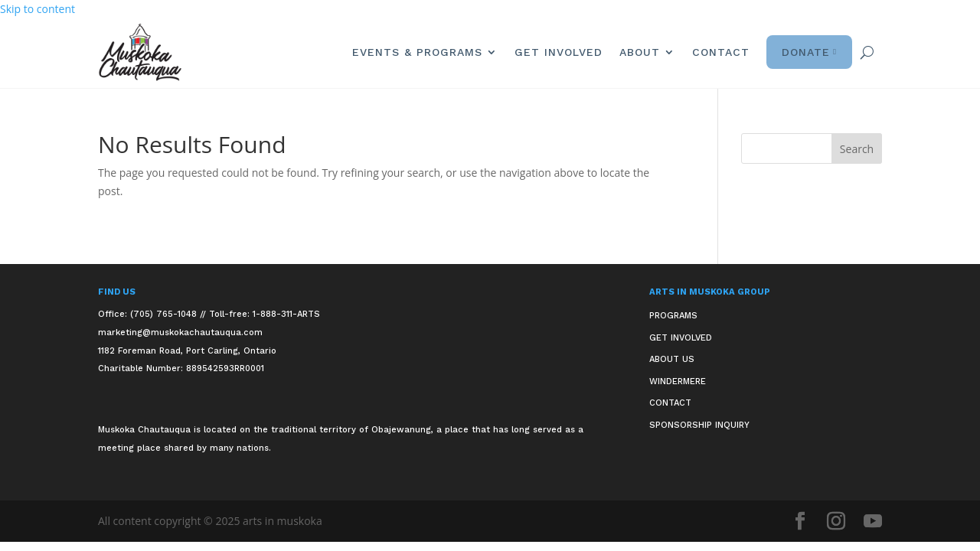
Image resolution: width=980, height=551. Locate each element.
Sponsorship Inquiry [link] (699, 425)
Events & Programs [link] (417, 52)
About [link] (640, 52)
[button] (857, 148)
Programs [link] (673, 316)
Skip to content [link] (38, 9)
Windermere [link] (678, 381)
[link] (140, 52)
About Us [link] (672, 359)
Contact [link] (721, 52)
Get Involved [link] (559, 52)
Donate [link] (809, 52)
